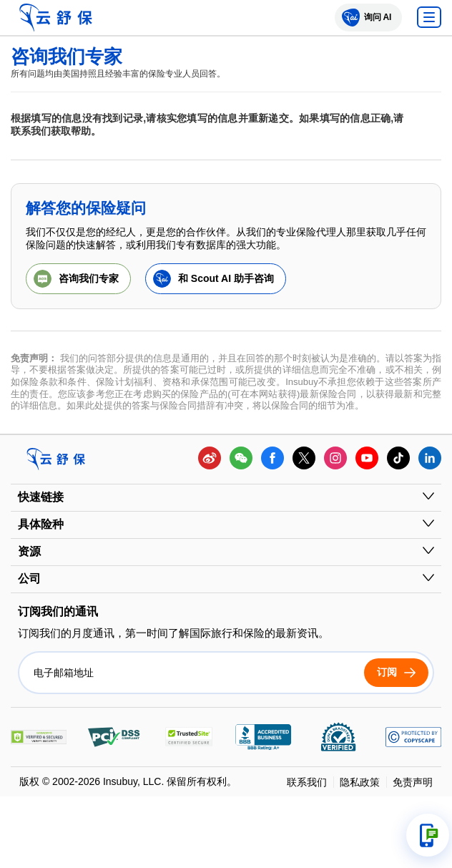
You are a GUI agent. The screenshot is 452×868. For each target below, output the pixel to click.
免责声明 (413, 782)
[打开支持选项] (428, 835)
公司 (29, 579)
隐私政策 (360, 782)
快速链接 (41, 497)
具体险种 (41, 524)
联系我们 (307, 782)
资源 (29, 551)
